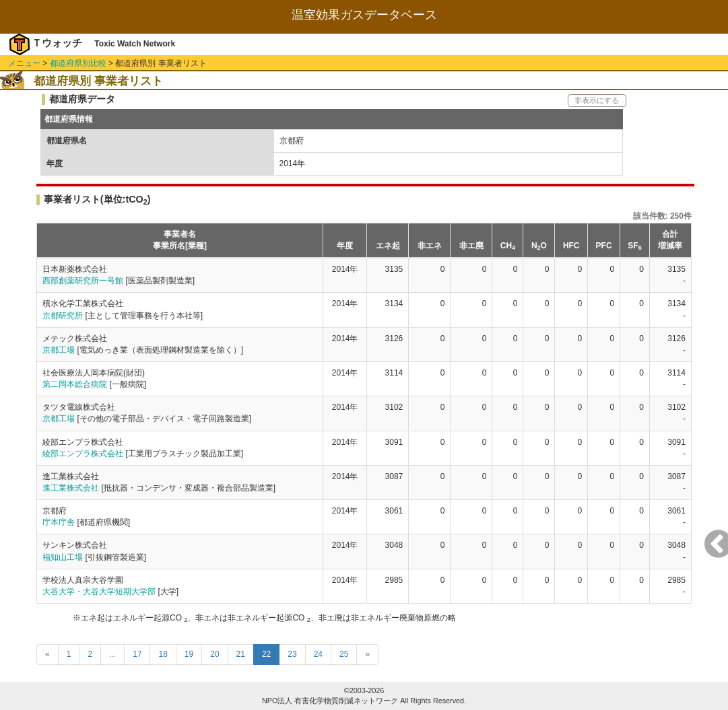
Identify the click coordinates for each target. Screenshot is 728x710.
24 (318, 654)
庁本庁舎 (59, 522)
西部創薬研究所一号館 (83, 281)
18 (163, 654)
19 (189, 654)
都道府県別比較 (78, 63)
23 (292, 654)
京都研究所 (63, 316)
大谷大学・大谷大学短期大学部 (99, 592)
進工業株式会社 (71, 488)
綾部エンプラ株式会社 (83, 454)
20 (214, 654)
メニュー (24, 63)
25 (344, 654)
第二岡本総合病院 (75, 384)
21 (241, 654)
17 (137, 654)
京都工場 (59, 350)
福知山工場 (63, 557)
